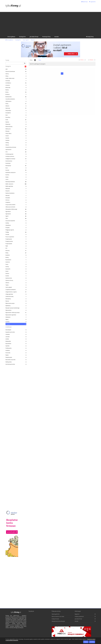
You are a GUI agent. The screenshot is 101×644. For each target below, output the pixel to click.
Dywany (16, 122)
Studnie (16, 276)
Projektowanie (16, 239)
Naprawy (16, 195)
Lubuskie (16, 337)
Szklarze (16, 283)
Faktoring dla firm (56, 614)
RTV (16, 248)
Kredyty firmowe (55, 619)
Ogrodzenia (16, 212)
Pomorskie (16, 353)
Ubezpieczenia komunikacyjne (58, 621)
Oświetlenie (16, 225)
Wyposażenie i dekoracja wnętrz (16, 313)
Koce (16, 168)
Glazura (16, 145)
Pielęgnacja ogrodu (16, 230)
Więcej (86, 642)
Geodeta (16, 140)
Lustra (16, 179)
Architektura (16, 83)
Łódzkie (16, 339)
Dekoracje (16, 108)
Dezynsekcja (16, 110)
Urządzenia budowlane (16, 290)
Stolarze (16, 274)
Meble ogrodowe (16, 186)
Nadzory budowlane (16, 193)
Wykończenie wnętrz (16, 303)
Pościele (16, 234)
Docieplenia (16, 113)
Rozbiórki (16, 255)
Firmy (33, 60)
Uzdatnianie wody (16, 296)
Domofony (16, 117)
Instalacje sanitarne (16, 156)
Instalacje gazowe (16, 154)
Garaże (16, 136)
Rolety (16, 253)
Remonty (16, 251)
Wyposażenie (16, 310)
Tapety (16, 285)
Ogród (16, 216)
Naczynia (16, 191)
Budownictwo (16, 97)
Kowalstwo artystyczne (16, 172)
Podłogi (16, 232)
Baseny (16, 90)
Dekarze (16, 106)
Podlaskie (16, 350)
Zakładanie (16, 317)
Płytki (16, 246)
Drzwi (16, 120)
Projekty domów (16, 241)
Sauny (16, 264)
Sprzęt (16, 271)
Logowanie (92, 2)
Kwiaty (16, 177)
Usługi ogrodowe (16, 294)
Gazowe (16, 138)
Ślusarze (33, 40)
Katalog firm (18, 40)
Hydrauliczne (16, 150)
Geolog (16, 143)
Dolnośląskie (16, 330)
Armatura (16, 85)
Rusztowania (16, 260)
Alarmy (16, 74)
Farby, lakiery (16, 133)
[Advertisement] (50, 23)
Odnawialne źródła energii (16, 209)
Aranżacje (16, 81)
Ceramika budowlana (16, 99)
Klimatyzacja (16, 166)
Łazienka (16, 322)
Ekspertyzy (16, 124)
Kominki (16, 170)
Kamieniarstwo (16, 161)
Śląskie (16, 355)
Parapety (16, 228)
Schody (16, 267)
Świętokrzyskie (16, 357)
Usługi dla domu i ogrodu (16, 292)
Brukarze (16, 94)
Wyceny (16, 301)
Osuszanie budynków (16, 221)
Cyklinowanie (16, 101)
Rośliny (16, 257)
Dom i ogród (26, 40)
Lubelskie (16, 334)
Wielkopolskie (16, 362)
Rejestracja (85, 2)
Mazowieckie (16, 344)
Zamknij (92, 642)
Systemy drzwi (16, 278)
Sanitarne (16, 262)
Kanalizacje (16, 163)
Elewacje (16, 131)
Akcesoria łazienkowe (16, 71)
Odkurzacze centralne (16, 207)
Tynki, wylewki (16, 287)
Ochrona (16, 200)
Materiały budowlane (16, 182)
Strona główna (9, 40)
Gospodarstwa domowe (16, 147)
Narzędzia (16, 198)
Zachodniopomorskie (16, 364)
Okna (16, 218)
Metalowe (16, 189)
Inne (16, 152)
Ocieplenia (16, 202)
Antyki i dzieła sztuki (16, 78)
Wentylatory (16, 299)
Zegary (16, 319)
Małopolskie (16, 341)
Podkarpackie (16, 348)
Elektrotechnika (16, 127)
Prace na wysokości (16, 237)
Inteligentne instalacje (16, 159)
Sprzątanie (16, 269)
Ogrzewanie (16, 214)
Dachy (16, 104)
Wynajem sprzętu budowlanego (16, 308)
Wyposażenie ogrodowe (16, 315)
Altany (16, 76)
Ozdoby (16, 223)
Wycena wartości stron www (58, 616)
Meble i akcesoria (16, 184)
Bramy (16, 92)
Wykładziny (16, 306)
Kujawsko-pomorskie (16, 332)
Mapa (40, 60)
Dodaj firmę (90, 37)
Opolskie (16, 346)
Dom (16, 115)
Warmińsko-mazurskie (16, 360)
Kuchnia (16, 175)
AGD (16, 69)
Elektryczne (16, 129)
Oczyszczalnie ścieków (16, 205)
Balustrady (16, 88)
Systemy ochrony (16, 280)
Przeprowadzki (16, 244)
